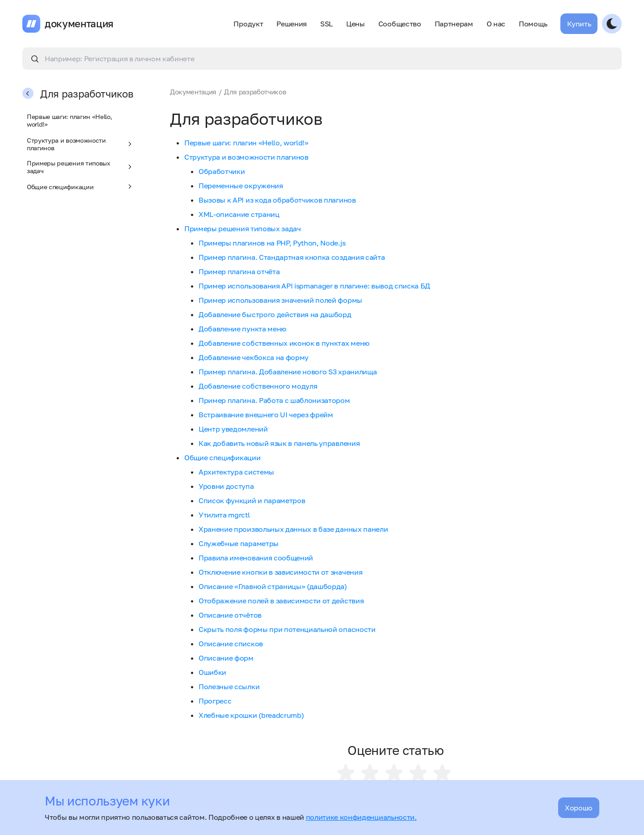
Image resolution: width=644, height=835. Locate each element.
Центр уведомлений (233, 429)
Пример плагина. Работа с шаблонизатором (274, 400)
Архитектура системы (236, 472)
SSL (326, 24)
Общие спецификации (80, 186)
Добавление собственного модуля (258, 386)
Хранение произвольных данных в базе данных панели (293, 529)
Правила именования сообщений (256, 558)
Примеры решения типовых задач (80, 167)
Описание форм (226, 658)
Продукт (248, 24)
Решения (292, 24)
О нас (496, 24)
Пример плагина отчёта (239, 271)
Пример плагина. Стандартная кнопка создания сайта (292, 257)
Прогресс (215, 701)
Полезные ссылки (229, 687)
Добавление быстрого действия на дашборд (275, 314)
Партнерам (454, 24)
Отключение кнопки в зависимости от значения (280, 572)
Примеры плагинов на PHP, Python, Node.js (272, 243)
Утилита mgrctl (224, 515)
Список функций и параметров (252, 500)
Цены (356, 24)
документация (79, 24)
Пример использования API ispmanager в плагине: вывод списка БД (314, 286)
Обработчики (222, 171)
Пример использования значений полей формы (280, 300)
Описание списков (231, 644)
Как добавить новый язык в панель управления (279, 443)
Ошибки (212, 672)
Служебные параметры (239, 543)
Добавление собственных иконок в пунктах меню (284, 343)
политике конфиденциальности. (361, 817)
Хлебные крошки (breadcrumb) (251, 715)
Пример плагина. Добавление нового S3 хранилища (288, 372)
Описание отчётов (230, 615)
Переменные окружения (241, 186)
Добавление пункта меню (242, 329)
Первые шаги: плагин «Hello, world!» (69, 120)
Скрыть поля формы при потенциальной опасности (287, 629)
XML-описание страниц (239, 214)
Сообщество (400, 24)
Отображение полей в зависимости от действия (281, 601)
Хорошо (579, 808)
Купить (579, 24)
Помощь (533, 24)
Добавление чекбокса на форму (254, 357)
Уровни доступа (226, 486)
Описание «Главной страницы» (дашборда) (273, 586)
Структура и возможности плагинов (80, 144)
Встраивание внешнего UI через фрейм (266, 415)
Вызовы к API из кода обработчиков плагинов (277, 200)
